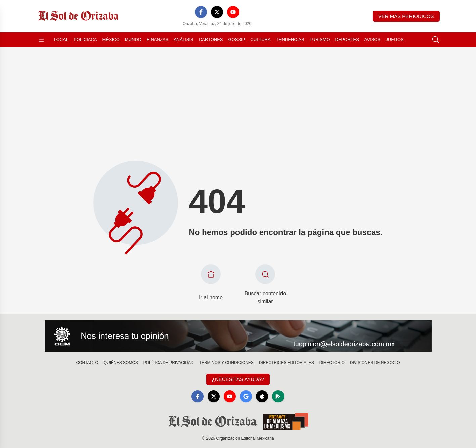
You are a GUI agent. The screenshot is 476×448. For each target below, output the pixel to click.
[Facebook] (201, 12)
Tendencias (290, 39)
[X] (217, 12)
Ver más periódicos (406, 16)
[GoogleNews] (246, 396)
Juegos (395, 39)
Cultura (260, 39)
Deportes (347, 39)
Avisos (372, 39)
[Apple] (262, 396)
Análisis (184, 39)
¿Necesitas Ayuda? (238, 379)
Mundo (133, 39)
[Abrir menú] (41, 40)
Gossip (237, 39)
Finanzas (158, 39)
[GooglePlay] (278, 396)
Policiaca (85, 39)
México (111, 39)
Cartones (211, 39)
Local (61, 39)
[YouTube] (233, 12)
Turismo (320, 39)
